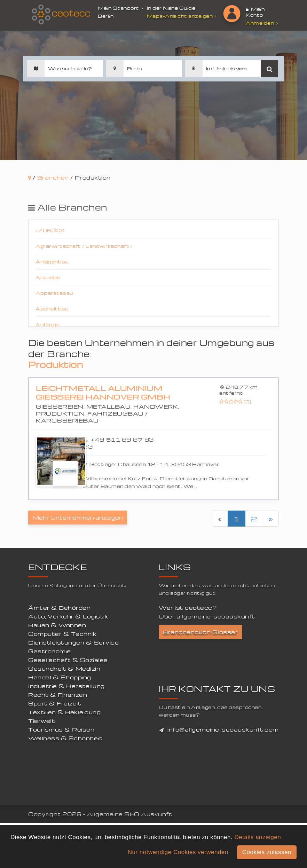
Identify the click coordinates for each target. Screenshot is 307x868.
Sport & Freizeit (55, 703)
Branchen (53, 177)
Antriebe (48, 277)
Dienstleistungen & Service (73, 642)
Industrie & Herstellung (66, 686)
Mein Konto (255, 12)
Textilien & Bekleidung (64, 712)
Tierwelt (42, 721)
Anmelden (262, 23)
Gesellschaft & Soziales (68, 660)
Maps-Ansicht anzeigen (183, 16)
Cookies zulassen (267, 852)
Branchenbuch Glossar (200, 632)
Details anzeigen (258, 837)
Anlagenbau (52, 262)
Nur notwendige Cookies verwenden (178, 852)
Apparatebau (54, 293)
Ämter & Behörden (59, 608)
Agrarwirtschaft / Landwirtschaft (84, 246)
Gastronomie (50, 651)
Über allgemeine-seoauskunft (207, 616)
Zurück (50, 230)
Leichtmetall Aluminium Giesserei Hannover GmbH (103, 393)
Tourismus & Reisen (61, 729)
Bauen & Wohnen (57, 625)
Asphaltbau (52, 309)
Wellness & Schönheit (65, 738)
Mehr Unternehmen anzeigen (78, 518)
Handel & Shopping (60, 677)
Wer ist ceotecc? (188, 608)
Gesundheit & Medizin (64, 669)
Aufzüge (47, 324)
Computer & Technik (62, 634)
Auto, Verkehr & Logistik (68, 616)
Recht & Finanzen (58, 695)
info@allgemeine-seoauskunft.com (223, 729)
